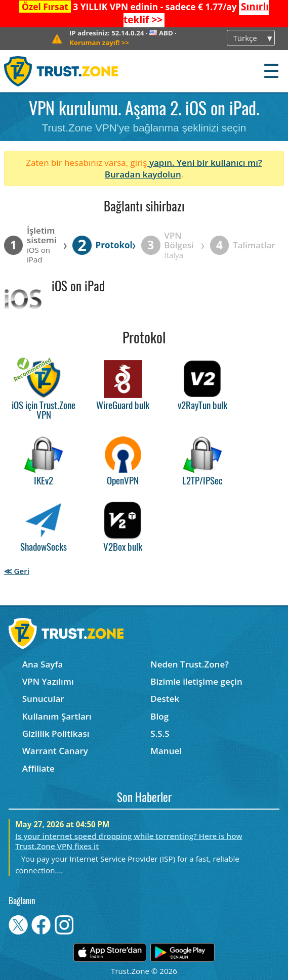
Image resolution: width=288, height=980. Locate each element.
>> (99, 42)
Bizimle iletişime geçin (196, 681)
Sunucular (43, 699)
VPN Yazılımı (48, 681)
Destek (165, 699)
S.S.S (160, 733)
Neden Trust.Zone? (190, 664)
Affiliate (38, 768)
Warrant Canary (55, 751)
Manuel (166, 751)
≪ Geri (17, 571)
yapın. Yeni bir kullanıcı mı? (204, 163)
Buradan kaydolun (143, 174)
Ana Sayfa (43, 664)
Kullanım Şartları (57, 716)
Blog (159, 716)
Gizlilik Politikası (56, 733)
